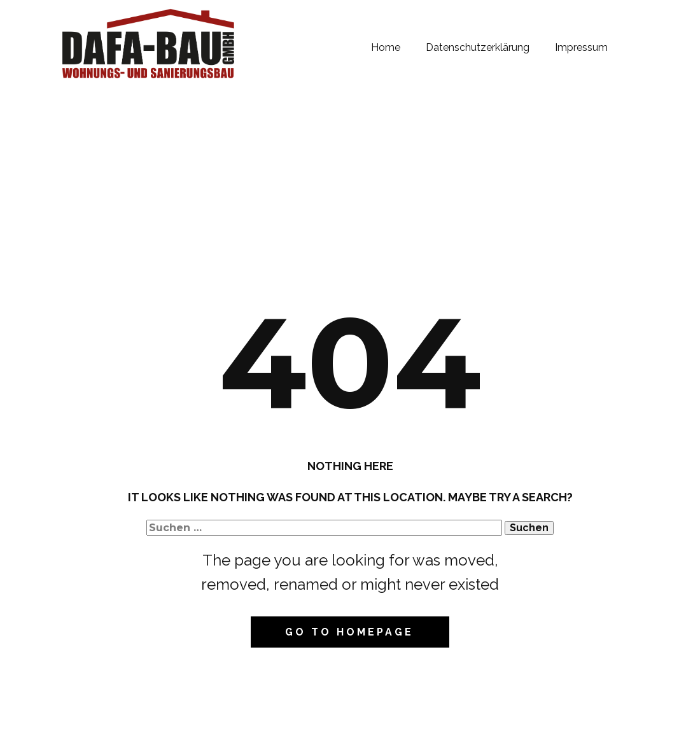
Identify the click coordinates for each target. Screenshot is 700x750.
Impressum (581, 47)
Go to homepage (349, 632)
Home (386, 47)
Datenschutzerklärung (478, 47)
